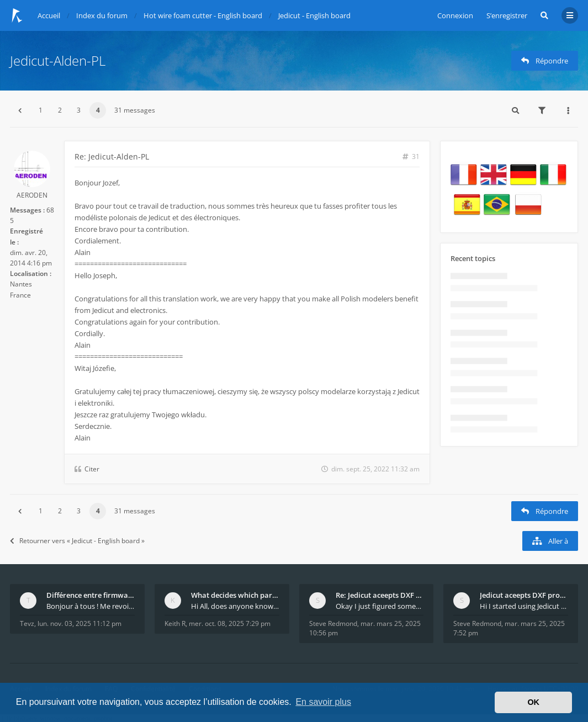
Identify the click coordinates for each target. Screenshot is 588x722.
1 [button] (41, 110)
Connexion (455, 15)
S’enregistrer (507, 15)
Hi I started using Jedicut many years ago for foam (524, 606)
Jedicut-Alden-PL (58, 60)
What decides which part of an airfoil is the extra (235, 595)
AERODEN (32, 195)
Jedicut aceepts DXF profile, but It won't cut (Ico (524, 595)
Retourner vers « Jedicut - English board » (77, 541)
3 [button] (79, 110)
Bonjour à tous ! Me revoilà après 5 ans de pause (91, 606)
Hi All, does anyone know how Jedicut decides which (235, 606)
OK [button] (533, 702)
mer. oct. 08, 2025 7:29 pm (230, 623)
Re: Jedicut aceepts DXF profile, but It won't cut (380, 595)
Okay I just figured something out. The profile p (380, 606)
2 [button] (60, 110)
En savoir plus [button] (323, 702)
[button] (20, 110)
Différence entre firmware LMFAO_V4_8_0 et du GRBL (91, 595)
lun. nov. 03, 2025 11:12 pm (80, 623)
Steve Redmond (333, 623)
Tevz (27, 623)
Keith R (175, 623)
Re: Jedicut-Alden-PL (112, 156)
